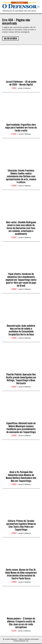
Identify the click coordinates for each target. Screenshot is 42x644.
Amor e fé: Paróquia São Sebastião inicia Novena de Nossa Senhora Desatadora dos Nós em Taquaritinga (21, 476)
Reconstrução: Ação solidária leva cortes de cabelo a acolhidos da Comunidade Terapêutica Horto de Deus (21, 330)
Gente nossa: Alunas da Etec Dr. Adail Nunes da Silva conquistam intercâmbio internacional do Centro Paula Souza (21, 574)
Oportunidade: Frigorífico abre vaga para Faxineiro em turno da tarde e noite (21, 128)
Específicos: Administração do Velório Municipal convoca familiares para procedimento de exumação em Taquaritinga (21, 428)
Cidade (14, 134)
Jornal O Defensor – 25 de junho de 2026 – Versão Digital (21, 83)
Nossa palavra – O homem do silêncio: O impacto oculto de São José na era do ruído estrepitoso (21, 623)
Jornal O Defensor (24, 88)
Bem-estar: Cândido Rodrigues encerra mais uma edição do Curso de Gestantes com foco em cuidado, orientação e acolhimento (21, 228)
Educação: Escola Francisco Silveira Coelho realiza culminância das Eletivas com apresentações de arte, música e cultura (21, 176)
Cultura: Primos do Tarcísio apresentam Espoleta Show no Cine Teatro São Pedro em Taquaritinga (21, 525)
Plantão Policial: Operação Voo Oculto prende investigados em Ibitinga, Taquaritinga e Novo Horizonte (21, 379)
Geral (14, 88)
